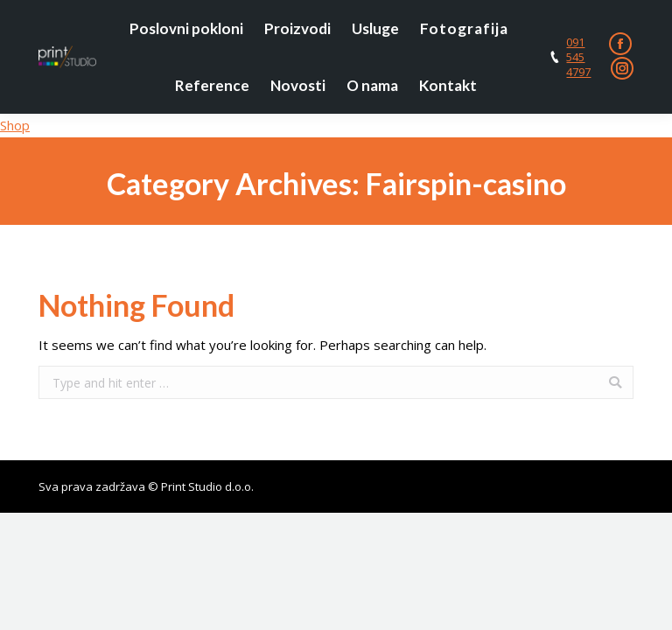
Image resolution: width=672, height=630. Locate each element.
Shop (15, 125)
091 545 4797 (578, 57)
